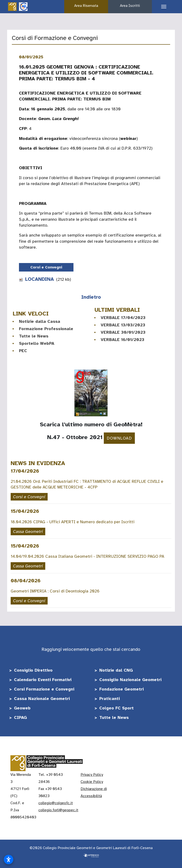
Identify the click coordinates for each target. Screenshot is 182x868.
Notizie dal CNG (116, 670)
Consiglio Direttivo (33, 670)
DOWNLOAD (119, 438)
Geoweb (22, 708)
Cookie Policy (92, 782)
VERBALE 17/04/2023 (123, 318)
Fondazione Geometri (121, 689)
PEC (23, 351)
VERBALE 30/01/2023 (123, 332)
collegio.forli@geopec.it (58, 810)
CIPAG (20, 717)
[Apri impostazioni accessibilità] (9, 859)
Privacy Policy (92, 775)
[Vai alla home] (12, 6)
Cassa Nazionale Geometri (42, 699)
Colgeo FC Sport (116, 708)
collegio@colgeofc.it (56, 803)
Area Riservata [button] (86, 6)
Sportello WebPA (37, 343)
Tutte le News (34, 336)
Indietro (91, 297)
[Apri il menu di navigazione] (162, 7)
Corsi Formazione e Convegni (44, 689)
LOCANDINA (36, 279)
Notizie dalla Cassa (40, 321)
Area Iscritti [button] (130, 6)
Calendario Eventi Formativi (43, 680)
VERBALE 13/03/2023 (123, 325)
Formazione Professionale (46, 329)
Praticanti (109, 699)
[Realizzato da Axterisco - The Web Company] (91, 855)
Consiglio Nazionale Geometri (130, 680)
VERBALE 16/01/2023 (123, 340)
